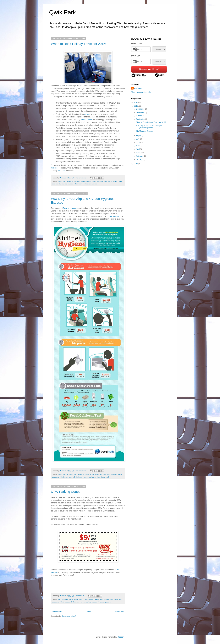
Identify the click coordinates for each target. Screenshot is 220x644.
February (140, 156)
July (138, 139)
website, (54, 168)
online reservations (90, 184)
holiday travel (78, 184)
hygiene (98, 477)
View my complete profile (141, 92)
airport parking (63, 474)
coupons (61, 171)
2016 (136, 103)
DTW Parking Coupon (67, 492)
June (138, 142)
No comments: (81, 178)
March (139, 153)
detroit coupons (65, 602)
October (139, 116)
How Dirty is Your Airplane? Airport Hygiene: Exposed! (149, 127)
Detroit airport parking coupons (96, 474)
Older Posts (120, 612)
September (141, 119)
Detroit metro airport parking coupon (84, 602)
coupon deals (86, 120)
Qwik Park (62, 12)
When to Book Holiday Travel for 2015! (79, 44)
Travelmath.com (70, 208)
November (140, 112)
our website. (115, 216)
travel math (105, 477)
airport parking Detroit (65, 181)
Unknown (138, 88)
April (138, 149)
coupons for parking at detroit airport (104, 181)
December (140, 109)
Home (88, 612)
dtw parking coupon (66, 184)
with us (87, 114)
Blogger (120, 637)
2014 (136, 164)
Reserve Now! (149, 69)
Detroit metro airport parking (84, 477)
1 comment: (80, 596)
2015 (136, 106)
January (139, 159)
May (138, 146)
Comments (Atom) (69, 616)
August (139, 135)
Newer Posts (57, 612)
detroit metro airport (67, 477)
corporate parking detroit (82, 181)
